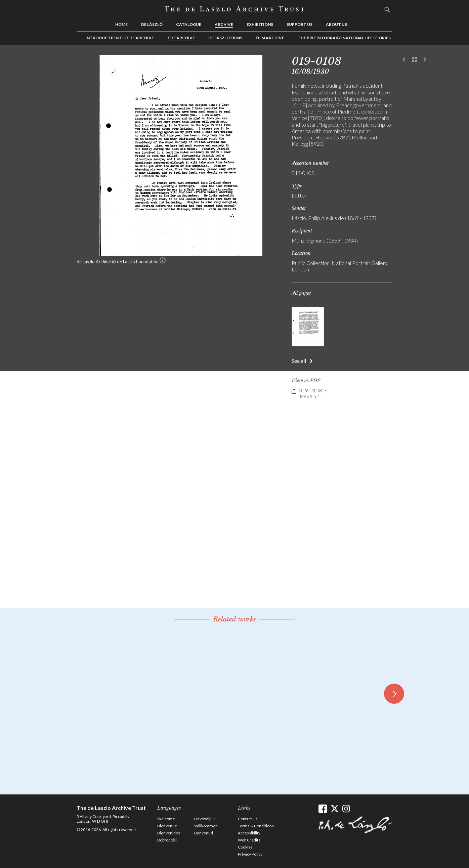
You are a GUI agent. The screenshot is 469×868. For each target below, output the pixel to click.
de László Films (225, 38)
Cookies (245, 847)
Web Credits (249, 840)
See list (415, 60)
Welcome (166, 819)
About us (336, 24)
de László (152, 24)
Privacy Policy (250, 854)
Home (121, 24)
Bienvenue (167, 826)
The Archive (181, 38)
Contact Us (248, 819)
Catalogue (189, 24)
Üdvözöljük (204, 819)
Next (425, 60)
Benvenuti (204, 833)
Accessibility (249, 833)
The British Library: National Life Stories (344, 38)
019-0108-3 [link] (313, 393)
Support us (300, 24)
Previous (404, 60)
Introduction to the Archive (120, 38)
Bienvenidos (169, 833)
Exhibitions (260, 24)
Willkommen (206, 826)
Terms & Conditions (256, 826)
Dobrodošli (167, 840)
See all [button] (299, 361)
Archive (224, 24)
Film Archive (270, 38)
